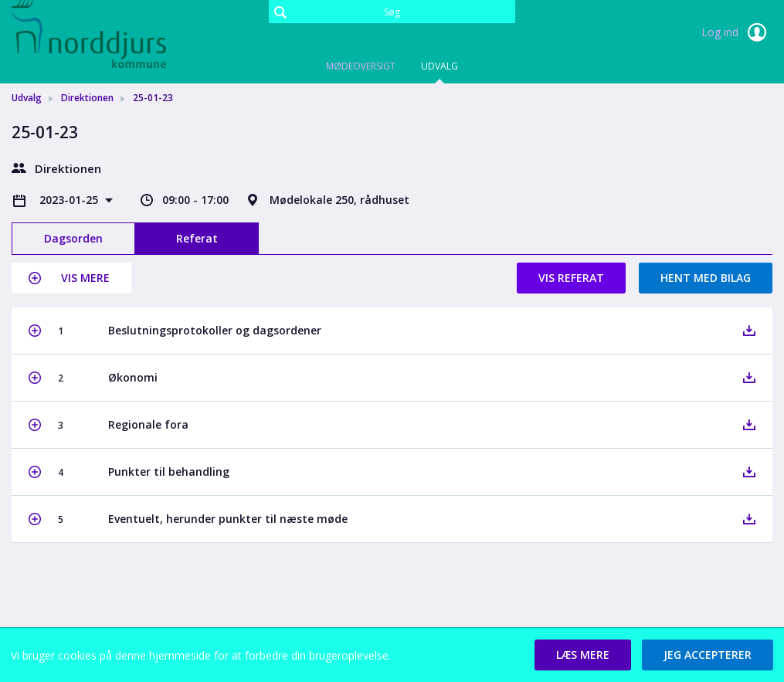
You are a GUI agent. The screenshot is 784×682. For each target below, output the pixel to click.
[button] (71, 278)
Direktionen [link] (87, 98)
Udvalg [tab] (440, 66)
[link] (89, 34)
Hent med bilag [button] (706, 278)
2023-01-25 (70, 200)
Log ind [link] (737, 32)
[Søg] (392, 12)
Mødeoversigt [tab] (361, 66)
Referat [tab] (197, 238)
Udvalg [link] (27, 98)
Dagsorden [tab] (73, 238)
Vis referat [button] (571, 278)
